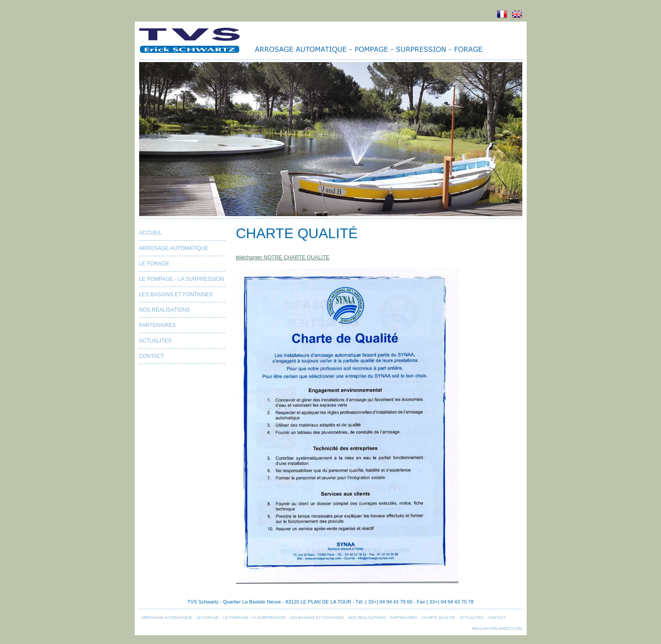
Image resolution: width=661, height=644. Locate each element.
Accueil (151, 233)
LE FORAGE (154, 264)
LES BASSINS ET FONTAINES (176, 294)
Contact (152, 356)
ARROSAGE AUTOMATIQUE (174, 248)
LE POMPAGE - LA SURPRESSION (182, 279)
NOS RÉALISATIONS (165, 310)
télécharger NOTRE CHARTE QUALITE (283, 258)
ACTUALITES (155, 341)
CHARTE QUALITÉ (438, 618)
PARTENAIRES (158, 325)
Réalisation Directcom (497, 629)
